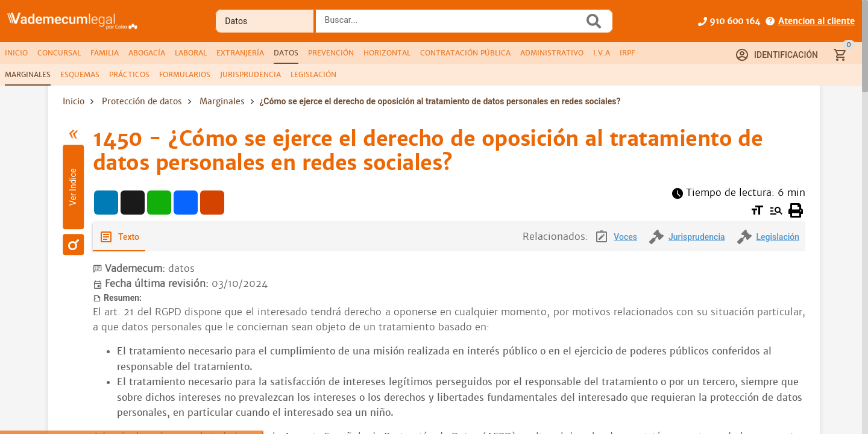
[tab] (16, 53)
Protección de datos (142, 101)
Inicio (74, 101)
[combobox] (453, 25)
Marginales (222, 101)
